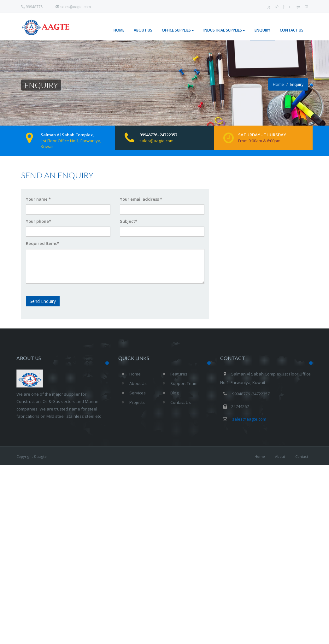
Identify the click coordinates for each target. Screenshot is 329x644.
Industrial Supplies (224, 30)
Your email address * (141, 199)
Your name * (38, 199)
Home (119, 30)
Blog (169, 393)
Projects (132, 402)
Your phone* (38, 221)
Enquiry (262, 30)
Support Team (178, 383)
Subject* (129, 221)
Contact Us (292, 30)
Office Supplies (178, 30)
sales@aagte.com (73, 7)
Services (132, 393)
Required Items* (42, 243)
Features (173, 374)
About (280, 456)
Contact (302, 456)
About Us (143, 30)
